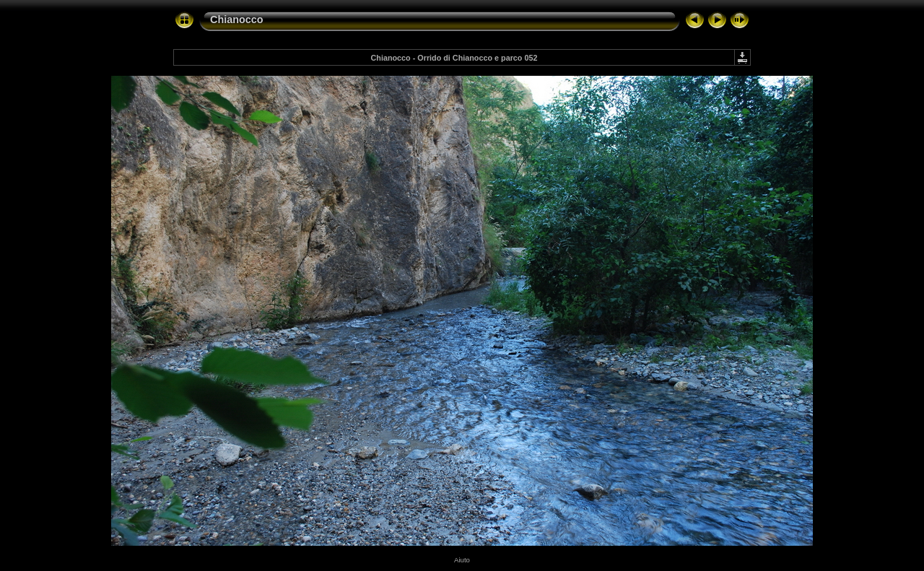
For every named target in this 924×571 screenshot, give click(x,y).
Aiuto (462, 560)
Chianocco (237, 19)
